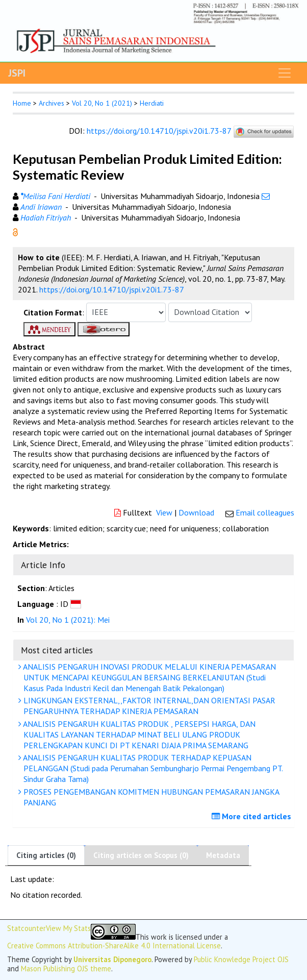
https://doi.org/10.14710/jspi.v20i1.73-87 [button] (112, 289)
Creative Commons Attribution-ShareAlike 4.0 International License (114, 946)
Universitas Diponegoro (112, 959)
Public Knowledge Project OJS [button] (241, 959)
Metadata (223, 855)
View (164, 512)
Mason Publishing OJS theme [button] (66, 969)
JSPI (17, 73)
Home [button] (22, 103)
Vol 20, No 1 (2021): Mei (68, 620)
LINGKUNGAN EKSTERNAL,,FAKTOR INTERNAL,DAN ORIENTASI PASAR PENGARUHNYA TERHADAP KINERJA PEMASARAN (148, 706)
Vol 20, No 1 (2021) (102, 103)
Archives (52, 103)
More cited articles (253, 816)
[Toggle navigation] (285, 73)
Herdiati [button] (152, 103)
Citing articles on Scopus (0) (141, 855)
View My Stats (68, 928)
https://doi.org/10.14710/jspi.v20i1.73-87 (159, 131)
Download (196, 512)
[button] (15, 231)
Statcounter (27, 928)
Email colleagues (265, 512)
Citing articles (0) (46, 855)
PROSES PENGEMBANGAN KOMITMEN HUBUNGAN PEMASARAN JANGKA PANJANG (150, 797)
